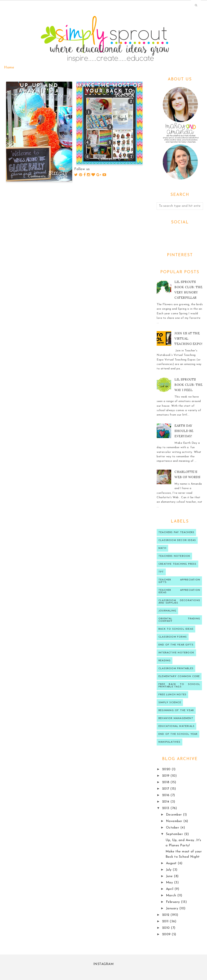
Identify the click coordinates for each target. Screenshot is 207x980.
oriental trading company (179, 620)
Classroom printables (176, 669)
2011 (166, 921)
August (172, 863)
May (170, 883)
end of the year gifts (176, 645)
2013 (166, 808)
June (170, 876)
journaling (167, 611)
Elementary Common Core (179, 676)
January (173, 909)
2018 (166, 782)
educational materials (176, 726)
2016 (166, 795)
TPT (161, 572)
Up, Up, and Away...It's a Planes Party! (39, 91)
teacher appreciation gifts (179, 581)
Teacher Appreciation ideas (179, 591)
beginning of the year (176, 710)
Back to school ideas (176, 629)
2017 (166, 789)
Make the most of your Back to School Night (109, 91)
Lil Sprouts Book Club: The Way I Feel (188, 385)
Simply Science (170, 703)
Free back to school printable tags (179, 686)
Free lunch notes (172, 695)
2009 (167, 934)
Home (9, 68)
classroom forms (173, 637)
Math (162, 548)
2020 (167, 769)
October (173, 828)
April (170, 889)
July (169, 870)
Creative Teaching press (177, 564)
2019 (166, 776)
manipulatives (170, 742)
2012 (166, 915)
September (175, 834)
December (175, 815)
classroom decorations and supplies (179, 602)
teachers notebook (174, 556)
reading (165, 661)
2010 (167, 928)
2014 (166, 802)
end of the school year (178, 734)
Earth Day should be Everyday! (184, 431)
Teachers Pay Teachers (176, 532)
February (174, 902)
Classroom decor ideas (177, 540)
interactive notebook (176, 653)
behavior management (176, 718)
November (175, 821)
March (172, 896)
